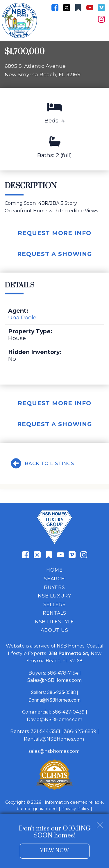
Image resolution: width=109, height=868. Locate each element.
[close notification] (100, 823)
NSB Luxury (54, 596)
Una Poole (22, 317)
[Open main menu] (100, 32)
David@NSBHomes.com (54, 720)
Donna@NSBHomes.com (54, 700)
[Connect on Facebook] (55, 8)
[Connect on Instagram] (101, 19)
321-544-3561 (45, 731)
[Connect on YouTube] (90, 8)
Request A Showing (55, 254)
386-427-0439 (68, 712)
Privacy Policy (75, 809)
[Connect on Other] (78, 8)
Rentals (55, 613)
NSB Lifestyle (54, 622)
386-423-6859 (80, 731)
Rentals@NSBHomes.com (54, 739)
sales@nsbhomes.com (55, 751)
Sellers (55, 605)
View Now (54, 851)
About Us (54, 630)
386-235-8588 (61, 692)
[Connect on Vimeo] (101, 8)
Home (54, 570)
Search (54, 579)
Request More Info (54, 233)
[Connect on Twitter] (67, 8)
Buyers (54, 587)
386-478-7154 (63, 673)
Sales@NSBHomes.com (54, 680)
